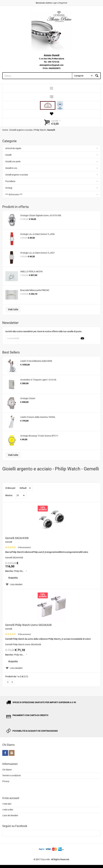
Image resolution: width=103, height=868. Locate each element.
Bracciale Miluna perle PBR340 (35, 290)
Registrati (63, 3)
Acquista (13, 578)
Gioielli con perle (13, 161)
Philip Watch (20, 571)
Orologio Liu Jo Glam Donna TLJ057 (37, 253)
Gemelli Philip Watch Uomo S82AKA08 (28, 625)
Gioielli (8, 155)
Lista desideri (14, 584)
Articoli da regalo (13, 148)
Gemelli (9, 542)
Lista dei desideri (10, 815)
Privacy (6, 781)
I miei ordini (8, 810)
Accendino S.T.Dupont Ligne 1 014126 (38, 380)
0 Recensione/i (24, 547)
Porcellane (10, 181)
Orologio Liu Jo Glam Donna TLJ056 (37, 234)
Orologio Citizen (28, 398)
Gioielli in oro (11, 168)
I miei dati (7, 804)
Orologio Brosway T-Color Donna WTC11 (39, 436)
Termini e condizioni (12, 775)
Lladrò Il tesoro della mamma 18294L (38, 417)
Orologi (9, 188)
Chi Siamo (7, 770)
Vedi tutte (13, 309)
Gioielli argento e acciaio (17, 175)
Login (55, 3)
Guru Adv (45, 859)
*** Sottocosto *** (14, 194)
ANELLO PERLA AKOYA (31, 272)
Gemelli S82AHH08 (17, 538)
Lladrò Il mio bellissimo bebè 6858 (36, 361)
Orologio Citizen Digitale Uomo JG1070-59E (41, 215)
